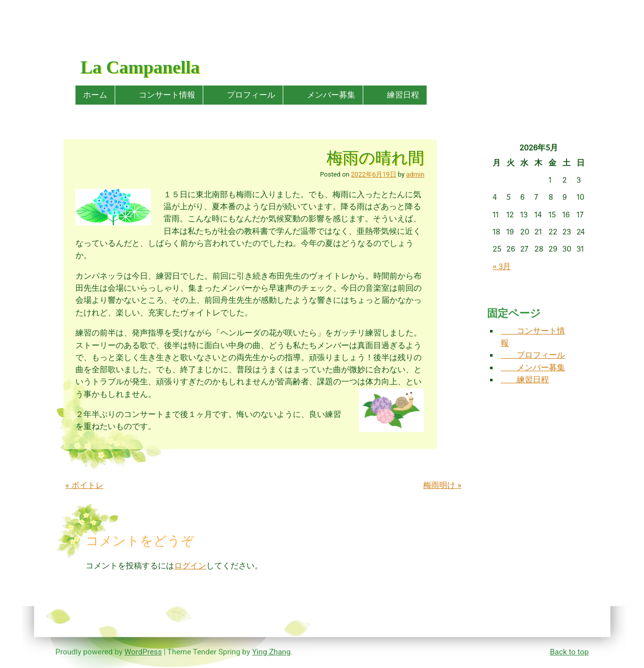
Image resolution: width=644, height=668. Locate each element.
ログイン (190, 566)
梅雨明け (442, 485)
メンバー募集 (323, 95)
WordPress (143, 652)
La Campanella (140, 67)
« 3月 (502, 266)
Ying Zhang (271, 652)
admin (415, 174)
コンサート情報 (159, 95)
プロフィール (243, 95)
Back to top (569, 652)
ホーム (95, 95)
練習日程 (395, 95)
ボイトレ (85, 485)
